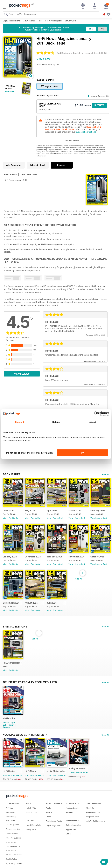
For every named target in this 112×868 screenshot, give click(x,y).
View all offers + (73, 141)
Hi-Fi (40, 21)
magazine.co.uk (93, 817)
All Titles (9, 808)
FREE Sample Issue (12, 663)
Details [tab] (56, 422)
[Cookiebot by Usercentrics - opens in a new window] (96, 414)
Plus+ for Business (13, 838)
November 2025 (77, 557)
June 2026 (8, 511)
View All (105, 474)
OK (83, 453)
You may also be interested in (25, 735)
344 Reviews (63, 53)
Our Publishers (12, 833)
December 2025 (33, 557)
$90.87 (6, 779)
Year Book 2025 (55, 557)
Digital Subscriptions (11, 21)
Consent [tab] (19, 422)
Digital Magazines (53, 825)
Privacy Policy (12, 842)
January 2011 (70, 21)
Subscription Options (86, 132)
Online (49, 817)
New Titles (10, 812)
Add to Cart (14, 518)
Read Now (9, 91)
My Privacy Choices (14, 863)
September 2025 (11, 603)
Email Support (32, 812)
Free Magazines (12, 825)
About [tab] (93, 422)
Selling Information (74, 825)
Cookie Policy (11, 859)
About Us (90, 808)
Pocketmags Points (54, 821)
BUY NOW (100, 105)
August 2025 (31, 603)
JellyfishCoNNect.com (95, 821)
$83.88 (50, 779)
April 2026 (52, 511)
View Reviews (22, 374)
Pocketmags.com (93, 812)
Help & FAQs (31, 808)
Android (49, 812)
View (5, 518)
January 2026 (10, 557)
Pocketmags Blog (13, 829)
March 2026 (75, 511)
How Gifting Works (34, 825)
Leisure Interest (29, 21)
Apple (48, 808)
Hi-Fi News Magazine (53, 21)
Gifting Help (31, 829)
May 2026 (30, 511)
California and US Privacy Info (13, 848)
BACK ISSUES (12, 474)
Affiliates (70, 812)
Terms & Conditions (14, 855)
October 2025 (97, 557)
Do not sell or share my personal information (29, 453)
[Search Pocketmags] (6, 15)
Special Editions (15, 626)
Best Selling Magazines (11, 819)
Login (68, 834)
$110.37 (28, 779)
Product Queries (73, 808)
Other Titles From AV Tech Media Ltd (30, 682)
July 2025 (52, 603)
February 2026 (98, 511)
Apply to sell (71, 829)
